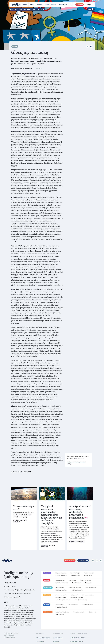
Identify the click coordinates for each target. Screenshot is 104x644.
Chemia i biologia (75, 573)
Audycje (25, 4)
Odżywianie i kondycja (61, 607)
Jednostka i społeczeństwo (62, 600)
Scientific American (51, 4)
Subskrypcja (70, 560)
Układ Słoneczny (60, 580)
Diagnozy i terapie (73, 605)
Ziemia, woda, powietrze (75, 588)
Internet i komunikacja (79, 612)
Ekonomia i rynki (75, 575)
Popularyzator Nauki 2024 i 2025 (27, 9)
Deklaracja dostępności (78, 634)
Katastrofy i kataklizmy (61, 590)
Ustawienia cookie (76, 642)
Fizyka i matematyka (61, 573)
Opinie (15, 46)
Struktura (47, 573)
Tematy (32, 4)
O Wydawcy (40, 642)
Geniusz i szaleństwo (88, 595)
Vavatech (12, 637)
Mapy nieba (88, 583)
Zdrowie (47, 605)
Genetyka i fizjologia (61, 597)
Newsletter (84, 560)
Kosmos (47, 580)
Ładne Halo (11, 635)
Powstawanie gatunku (61, 595)
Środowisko (48, 588)
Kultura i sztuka (88, 575)
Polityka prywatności (78, 638)
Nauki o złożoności (89, 573)
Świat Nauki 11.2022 (73, 456)
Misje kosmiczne (77, 583)
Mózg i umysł (75, 595)
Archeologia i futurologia (77, 597)
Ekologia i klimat (60, 588)
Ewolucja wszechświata (62, 583)
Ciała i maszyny (60, 614)
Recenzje (40, 4)
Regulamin (57, 642)
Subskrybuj (80, 4)
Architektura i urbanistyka (62, 612)
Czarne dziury (72, 580)
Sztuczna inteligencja (61, 575)
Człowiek (47, 595)
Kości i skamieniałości (91, 588)
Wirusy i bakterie (60, 605)
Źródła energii (93, 612)
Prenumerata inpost (43, 638)
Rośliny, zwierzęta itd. (77, 590)
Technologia (48, 612)
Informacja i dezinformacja (81, 600)
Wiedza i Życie (63, 4)
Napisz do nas (58, 638)
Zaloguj (89, 4)
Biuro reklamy (58, 634)
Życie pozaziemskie (85, 580)
